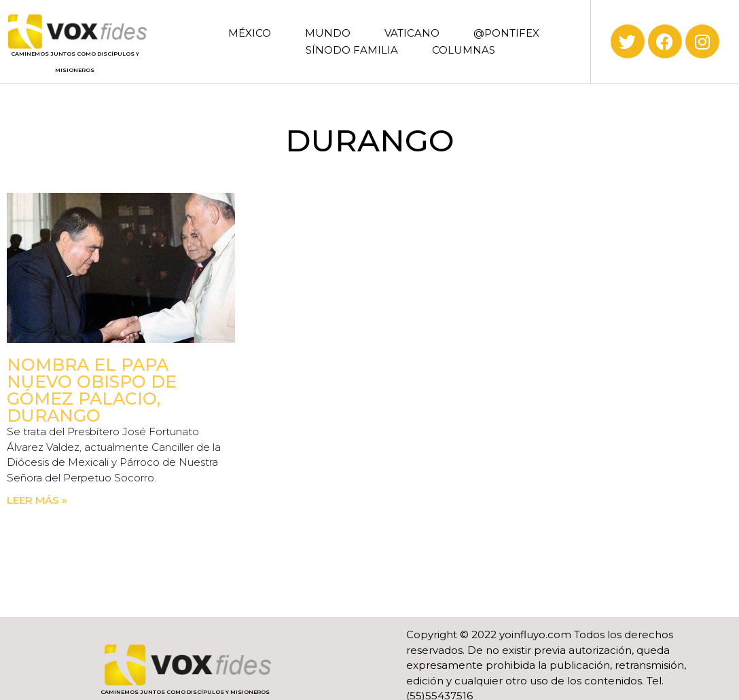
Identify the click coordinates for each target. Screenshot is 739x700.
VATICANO (412, 33)
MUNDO (328, 33)
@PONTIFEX (506, 33)
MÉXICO (250, 33)
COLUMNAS (464, 50)
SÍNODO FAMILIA (352, 50)
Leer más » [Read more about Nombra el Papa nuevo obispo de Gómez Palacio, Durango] (37, 500)
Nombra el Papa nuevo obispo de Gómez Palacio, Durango (92, 390)
